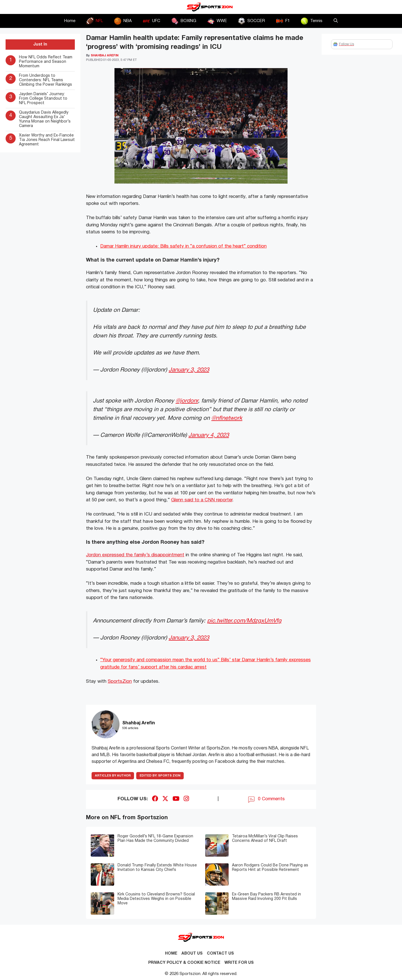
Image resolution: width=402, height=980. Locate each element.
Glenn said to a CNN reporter (202, 500)
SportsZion (120, 681)
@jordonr (187, 401)
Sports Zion (160, 776)
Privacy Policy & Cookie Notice (184, 963)
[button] (336, 21)
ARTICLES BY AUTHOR (113, 776)
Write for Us (239, 963)
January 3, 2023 (189, 370)
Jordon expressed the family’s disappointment (135, 555)
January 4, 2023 (209, 435)
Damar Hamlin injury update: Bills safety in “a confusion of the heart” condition (183, 246)
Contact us (220, 954)
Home (70, 21)
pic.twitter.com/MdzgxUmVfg (244, 621)
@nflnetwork (227, 418)
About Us (192, 954)
